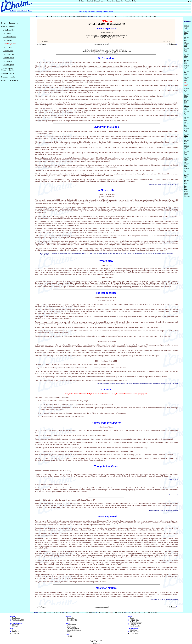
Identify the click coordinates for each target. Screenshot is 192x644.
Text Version (45, 41)
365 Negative (16, 626)
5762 (82, 16)
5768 (107, 16)
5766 (99, 16)
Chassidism (111, 1)
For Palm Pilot (167, 41)
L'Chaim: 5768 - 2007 (187, 90)
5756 (58, 16)
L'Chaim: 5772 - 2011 (187, 67)
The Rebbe (133, 625)
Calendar (128, 1)
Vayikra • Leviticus (8, 73)
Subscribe (120, 1)
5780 (155, 16)
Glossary (70, 631)
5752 (42, 16)
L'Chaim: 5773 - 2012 (187, 62)
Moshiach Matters (113, 53)
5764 (90, 16)
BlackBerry (16, 633)
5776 (139, 16)
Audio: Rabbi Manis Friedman (187, 194)
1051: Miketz (7, 61)
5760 (74, 16)
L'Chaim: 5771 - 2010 (187, 73)
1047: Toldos (7, 47)
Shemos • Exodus (8, 70)
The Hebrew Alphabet (73, 629)
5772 (123, 16)
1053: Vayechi (8, 68)
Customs (97, 51)
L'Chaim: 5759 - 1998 (187, 142)
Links (134, 1)
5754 (50, 16)
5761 (78, 16)
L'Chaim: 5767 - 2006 (187, 96)
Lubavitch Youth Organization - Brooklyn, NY (114, 35)
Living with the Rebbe (102, 50)
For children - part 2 (73, 621)
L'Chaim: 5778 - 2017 (187, 33)
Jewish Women (72, 625)
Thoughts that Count (125, 51)
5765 (95, 16)
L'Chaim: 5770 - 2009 (187, 79)
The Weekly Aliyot (186, 187)
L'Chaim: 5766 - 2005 (187, 102)
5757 (62, 16)
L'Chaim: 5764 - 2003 (187, 113)
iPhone (14, 630)
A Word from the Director (109, 51)
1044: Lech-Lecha (9, 37)
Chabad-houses (100, 1)
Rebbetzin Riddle (135, 631)
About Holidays (71, 627)
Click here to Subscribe (106, 33)
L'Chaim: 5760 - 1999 (187, 136)
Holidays (82, 1)
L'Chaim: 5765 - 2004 (187, 107)
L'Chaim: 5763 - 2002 (187, 119)
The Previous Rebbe (135, 623)
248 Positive (15, 625)
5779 (151, 16)
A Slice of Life (114, 50)
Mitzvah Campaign (135, 626)
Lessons (16, 618)
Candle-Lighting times (18, 621)
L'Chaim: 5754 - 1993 (187, 170)
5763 (86, 16)
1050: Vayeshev (8, 58)
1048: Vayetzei (8, 51)
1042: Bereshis (8, 30)
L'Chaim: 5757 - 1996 (187, 153)
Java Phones (16, 631)
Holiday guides (71, 626)
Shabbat (90, 1)
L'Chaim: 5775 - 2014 (187, 50)
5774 (131, 16)
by (70, 636)
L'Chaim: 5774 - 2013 (187, 56)
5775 (135, 16)
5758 (66, 16)
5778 (147, 16)
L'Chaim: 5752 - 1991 (187, 182)
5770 (115, 16)
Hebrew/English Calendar (74, 630)
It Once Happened (100, 53)
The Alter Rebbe (134, 621)
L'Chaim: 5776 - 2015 (187, 44)
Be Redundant (89, 50)
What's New (124, 50)
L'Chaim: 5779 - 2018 (187, 27)
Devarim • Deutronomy (10, 23)
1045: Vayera (7, 40)
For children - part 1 (73, 619)
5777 (143, 16)
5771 (119, 16)
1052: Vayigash (8, 65)
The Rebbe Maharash (136, 622)
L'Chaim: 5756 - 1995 (187, 159)
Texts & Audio (18, 619)
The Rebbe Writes (87, 51)
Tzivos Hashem (135, 633)
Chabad (132, 618)
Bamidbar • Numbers (9, 77)
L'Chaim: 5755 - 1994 (187, 164)
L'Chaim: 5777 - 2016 (187, 39)
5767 (103, 16)
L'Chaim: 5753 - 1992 (187, 176)
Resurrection (71, 618)
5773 (127, 16)
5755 (54, 16)
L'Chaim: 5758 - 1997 (187, 147)
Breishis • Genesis (8, 26)
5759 (70, 16)
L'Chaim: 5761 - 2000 (187, 130)
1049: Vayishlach (9, 54)
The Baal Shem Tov (135, 619)
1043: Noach (7, 33)
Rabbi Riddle (133, 630)
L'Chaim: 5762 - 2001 (187, 124)
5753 (46, 16)
